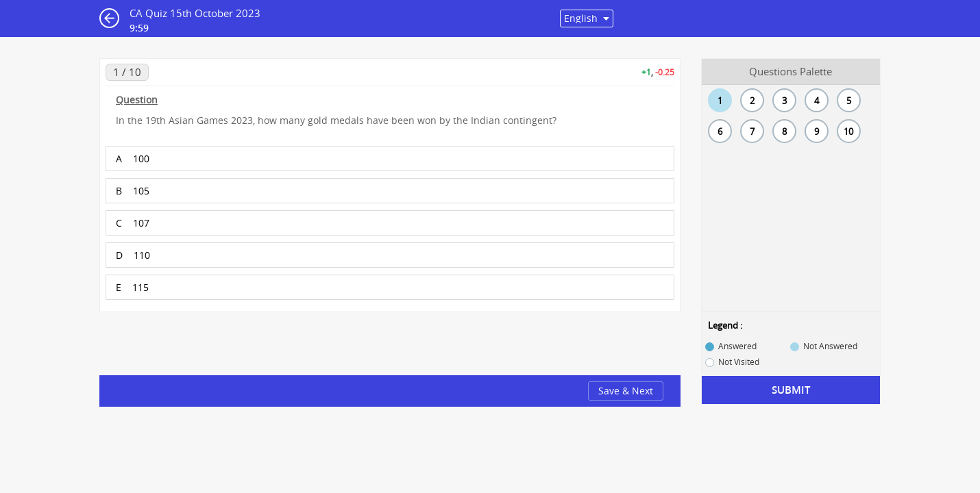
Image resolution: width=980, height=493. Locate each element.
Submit (791, 390)
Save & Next (626, 391)
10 (848, 131)
